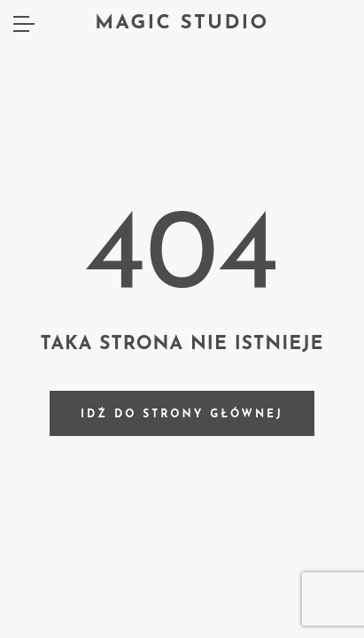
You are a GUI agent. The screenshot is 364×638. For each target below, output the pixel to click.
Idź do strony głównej (182, 415)
